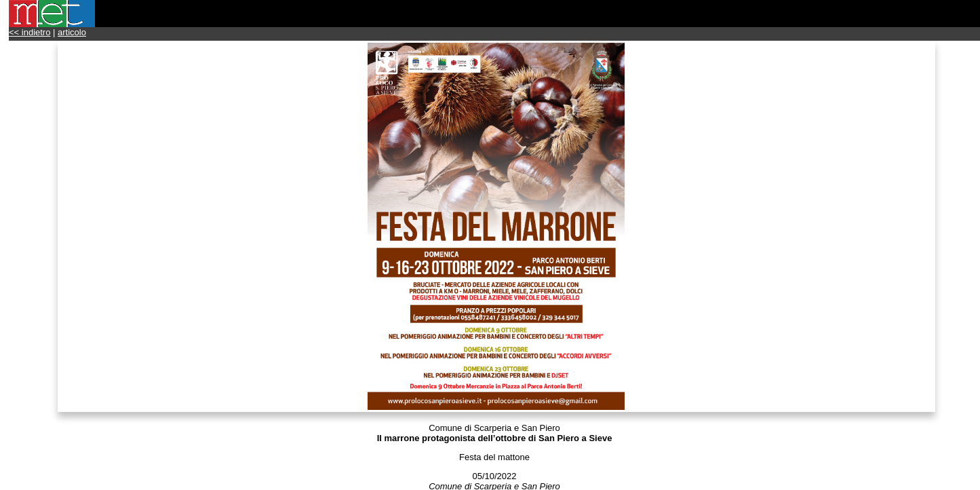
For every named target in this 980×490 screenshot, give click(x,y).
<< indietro (30, 32)
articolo (72, 32)
